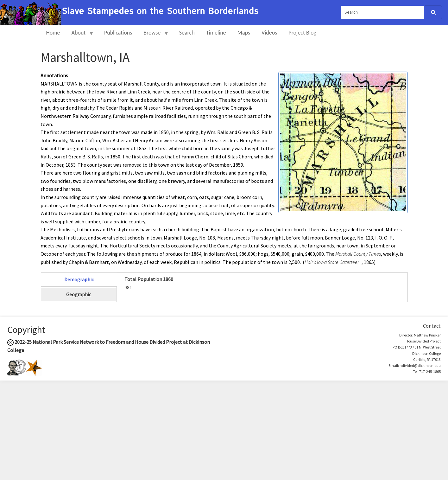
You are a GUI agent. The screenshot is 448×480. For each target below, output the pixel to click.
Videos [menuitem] (269, 33)
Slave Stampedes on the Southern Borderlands (160, 11)
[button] (343, 142)
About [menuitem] (80, 35)
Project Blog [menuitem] (302, 33)
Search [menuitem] (187, 33)
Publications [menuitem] (118, 33)
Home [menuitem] (53, 33)
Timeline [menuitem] (216, 33)
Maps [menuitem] (244, 33)
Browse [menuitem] (153, 35)
